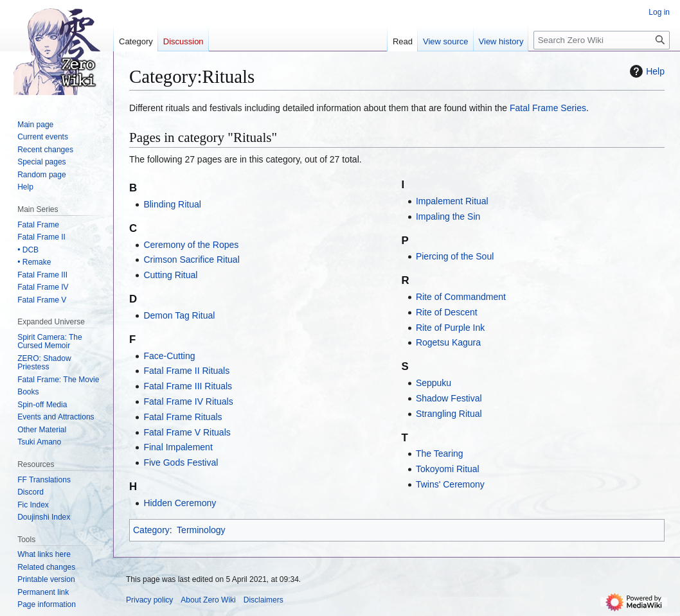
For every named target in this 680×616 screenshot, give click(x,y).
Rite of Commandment (461, 297)
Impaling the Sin (448, 216)
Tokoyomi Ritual (448, 469)
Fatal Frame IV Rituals (188, 401)
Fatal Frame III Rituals (188, 386)
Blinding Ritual (172, 204)
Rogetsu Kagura (448, 342)
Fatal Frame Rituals (183, 417)
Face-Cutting (169, 356)
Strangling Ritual (449, 414)
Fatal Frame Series (548, 108)
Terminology (201, 530)
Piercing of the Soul (455, 256)
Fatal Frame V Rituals (187, 432)
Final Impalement (178, 447)
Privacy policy (149, 600)
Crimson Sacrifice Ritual (191, 260)
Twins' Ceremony (450, 484)
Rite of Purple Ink (450, 328)
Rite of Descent (447, 312)
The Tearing (440, 453)
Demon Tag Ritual (179, 315)
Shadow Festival (449, 398)
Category (151, 530)
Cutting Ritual (170, 275)
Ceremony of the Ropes (191, 245)
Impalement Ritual (452, 201)
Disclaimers (264, 600)
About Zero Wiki (208, 600)
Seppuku (434, 383)
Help (646, 71)
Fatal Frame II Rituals (186, 371)
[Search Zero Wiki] (602, 40)
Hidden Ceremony (180, 503)
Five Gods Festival (181, 462)
